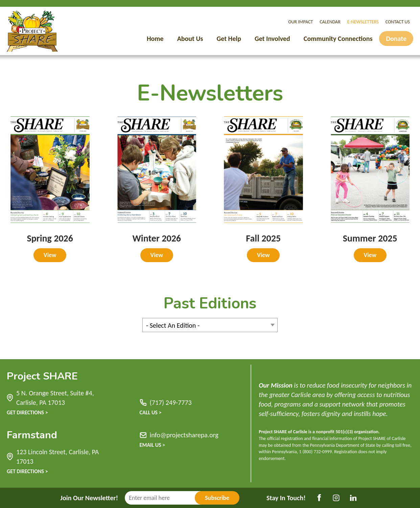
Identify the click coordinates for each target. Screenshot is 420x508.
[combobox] (210, 325)
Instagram (336, 498)
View (50, 255)
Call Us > (151, 412)
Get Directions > (27, 412)
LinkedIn (353, 498)
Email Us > (153, 445)
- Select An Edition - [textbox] (173, 325)
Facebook (319, 498)
